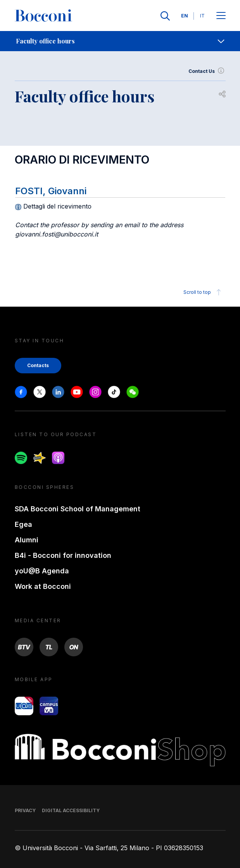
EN (185, 16)
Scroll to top (203, 292)
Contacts (38, 365)
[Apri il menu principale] (221, 16)
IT (202, 16)
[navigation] (120, 41)
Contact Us (207, 71)
